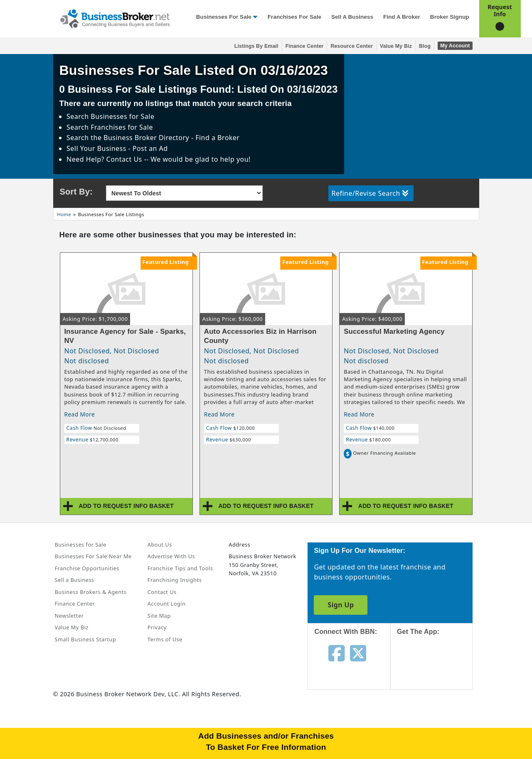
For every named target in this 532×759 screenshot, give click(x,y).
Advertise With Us (171, 556)
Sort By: (76, 192)
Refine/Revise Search (370, 193)
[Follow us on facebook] (336, 653)
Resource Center (352, 46)
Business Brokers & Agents (91, 592)
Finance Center (305, 46)
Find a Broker (402, 17)
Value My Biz (396, 46)
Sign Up (341, 605)
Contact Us (162, 592)
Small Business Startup (86, 639)
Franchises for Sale (294, 17)
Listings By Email (256, 46)
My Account (455, 46)
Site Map (159, 616)
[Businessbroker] (115, 18)
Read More (80, 414)
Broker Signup (450, 17)
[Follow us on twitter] (358, 653)
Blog (425, 46)
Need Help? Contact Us (105, 159)
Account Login (167, 604)
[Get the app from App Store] (438, 670)
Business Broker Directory (146, 138)
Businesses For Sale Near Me (93, 556)
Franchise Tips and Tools (180, 568)
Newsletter (69, 616)
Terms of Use (165, 639)
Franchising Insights (175, 580)
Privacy (157, 627)
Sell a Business (352, 17)
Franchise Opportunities (87, 568)
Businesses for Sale (224, 17)
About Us (160, 545)
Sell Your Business (97, 148)
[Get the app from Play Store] (438, 727)
